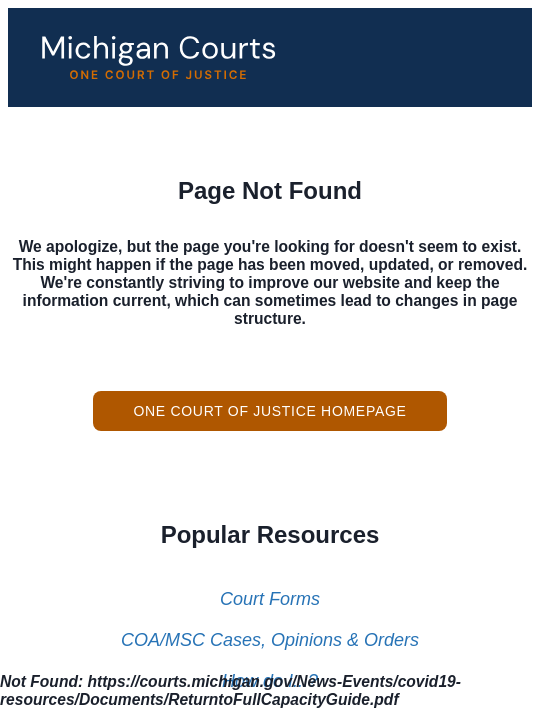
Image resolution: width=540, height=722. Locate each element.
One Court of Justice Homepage (269, 411)
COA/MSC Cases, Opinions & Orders (270, 640)
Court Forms (270, 599)
